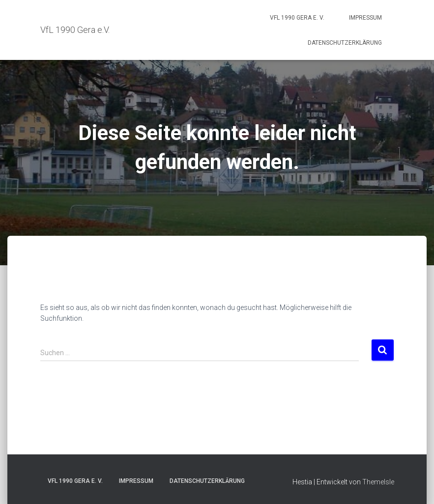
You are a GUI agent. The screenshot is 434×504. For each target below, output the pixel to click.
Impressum (365, 18)
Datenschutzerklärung (345, 43)
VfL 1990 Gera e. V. (297, 18)
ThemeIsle (378, 482)
